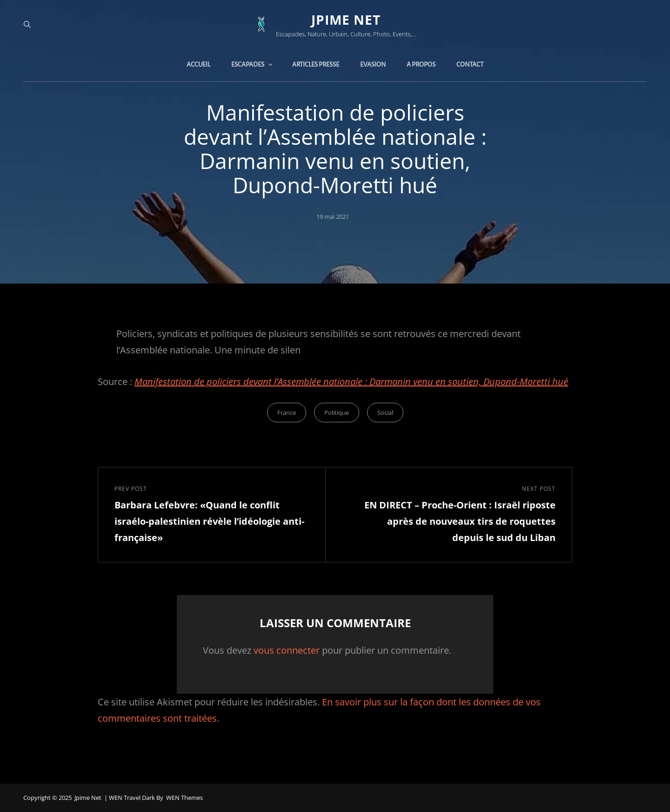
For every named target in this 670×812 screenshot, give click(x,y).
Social (385, 413)
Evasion (373, 64)
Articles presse (316, 64)
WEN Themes (184, 798)
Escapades (253, 64)
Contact (470, 64)
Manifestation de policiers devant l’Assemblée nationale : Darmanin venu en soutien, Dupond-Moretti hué (351, 382)
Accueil (198, 64)
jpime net (346, 20)
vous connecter (287, 650)
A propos (421, 64)
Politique (337, 413)
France (287, 413)
